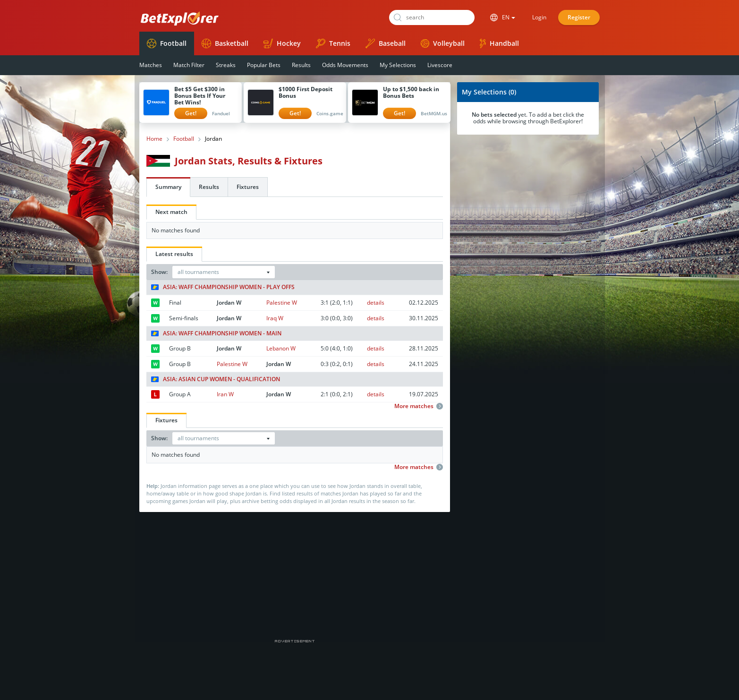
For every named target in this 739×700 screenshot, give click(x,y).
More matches (419, 406)
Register (579, 17)
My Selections (398, 65)
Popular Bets (264, 65)
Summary (168, 187)
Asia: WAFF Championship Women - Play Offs (223, 287)
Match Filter (189, 65)
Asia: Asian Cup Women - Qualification (216, 379)
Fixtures (248, 187)
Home (154, 139)
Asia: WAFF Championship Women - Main (216, 333)
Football (167, 43)
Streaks (226, 65)
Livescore (440, 65)
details (376, 303)
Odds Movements (345, 65)
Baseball (386, 43)
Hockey (282, 43)
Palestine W (282, 303)
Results (301, 65)
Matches (151, 65)
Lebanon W (281, 348)
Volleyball (443, 43)
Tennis (333, 43)
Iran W (225, 394)
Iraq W (275, 318)
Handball (499, 43)
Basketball (225, 43)
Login (539, 17)
